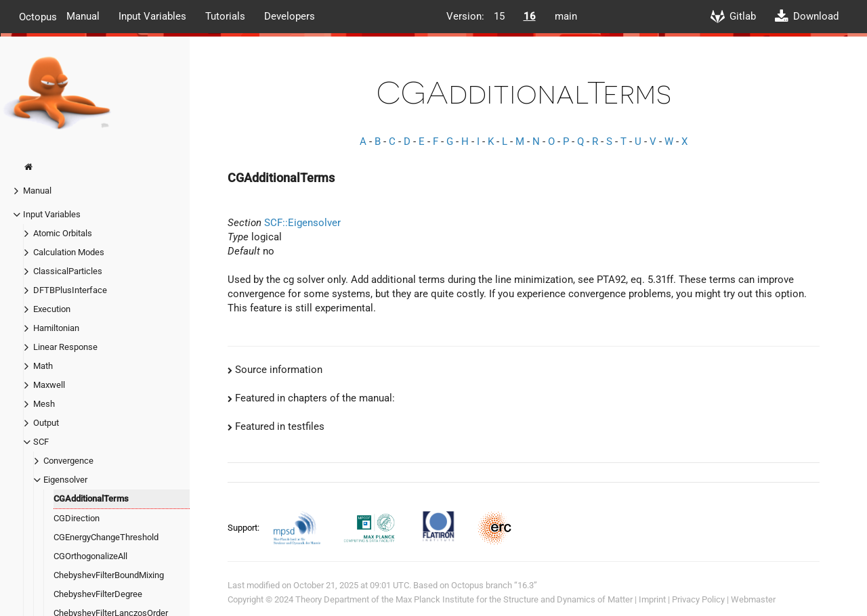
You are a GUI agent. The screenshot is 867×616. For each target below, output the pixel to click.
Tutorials (225, 16)
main (566, 16)
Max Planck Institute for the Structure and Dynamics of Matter (514, 599)
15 (499, 16)
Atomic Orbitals (63, 233)
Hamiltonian (56, 328)
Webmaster (753, 599)
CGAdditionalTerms (91, 499)
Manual (83, 16)
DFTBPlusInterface (70, 290)
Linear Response (65, 347)
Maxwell (49, 385)
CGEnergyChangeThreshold (106, 537)
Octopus (38, 16)
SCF (41, 442)
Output (46, 423)
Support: (245, 528)
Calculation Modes (69, 252)
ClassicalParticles (68, 271)
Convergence (68, 461)
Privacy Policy (698, 599)
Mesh (44, 404)
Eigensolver (65, 480)
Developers (290, 16)
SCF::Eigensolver (302, 223)
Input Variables (152, 16)
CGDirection (77, 518)
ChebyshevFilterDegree (98, 594)
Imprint (652, 599)
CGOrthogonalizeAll (90, 556)
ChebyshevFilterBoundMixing (109, 575)
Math (43, 366)
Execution (52, 309)
